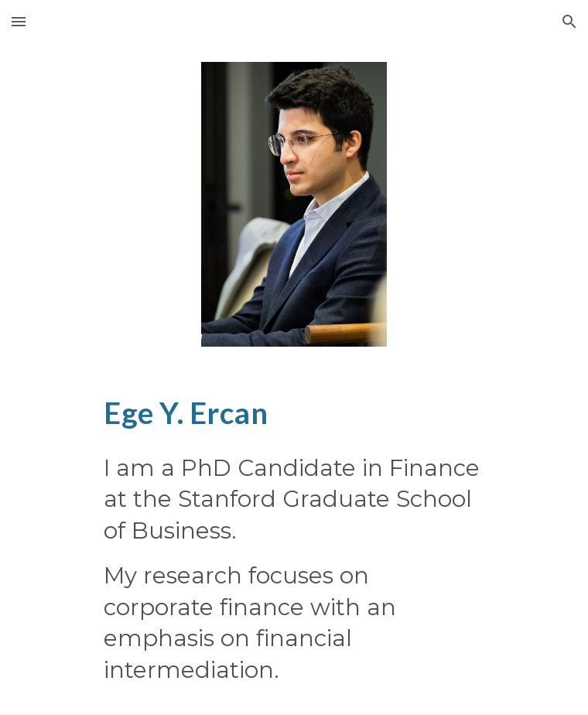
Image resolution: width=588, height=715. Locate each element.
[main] (294, 412)
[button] (19, 21)
